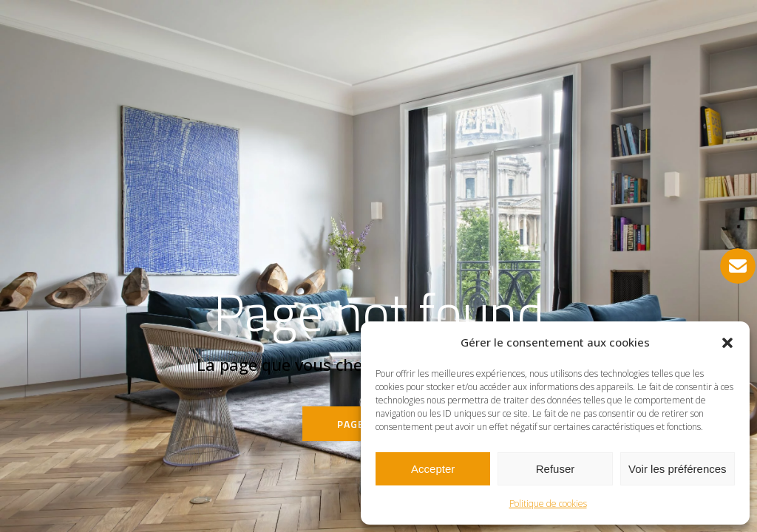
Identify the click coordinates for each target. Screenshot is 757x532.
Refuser (556, 469)
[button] (727, 343)
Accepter (433, 469)
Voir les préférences (678, 469)
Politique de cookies (548, 504)
